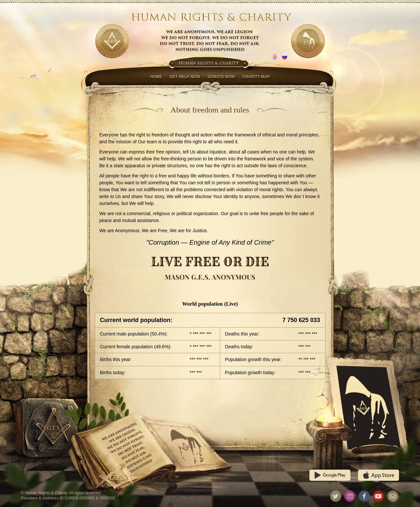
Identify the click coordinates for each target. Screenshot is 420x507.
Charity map (256, 77)
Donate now (221, 77)
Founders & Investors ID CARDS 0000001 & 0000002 (68, 498)
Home (156, 77)
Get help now (185, 77)
